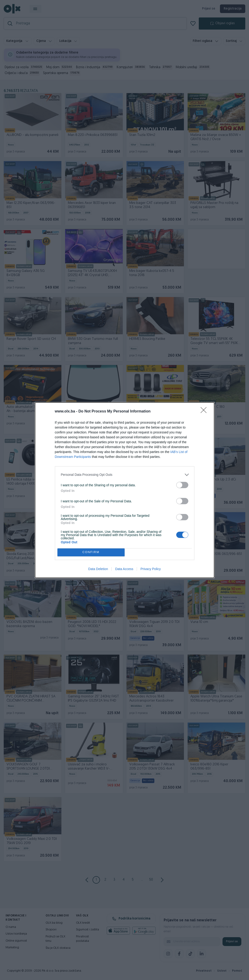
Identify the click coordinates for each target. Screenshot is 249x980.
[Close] (205, 412)
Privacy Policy (151, 569)
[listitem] (125, 475)
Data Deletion (98, 569)
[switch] (182, 485)
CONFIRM (91, 552)
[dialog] (125, 490)
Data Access (124, 569)
